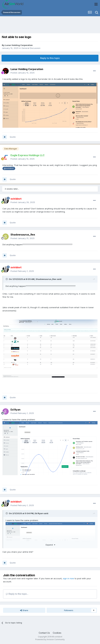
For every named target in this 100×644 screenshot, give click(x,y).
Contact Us (44, 633)
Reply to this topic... (17, 594)
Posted (23, 73)
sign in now (68, 578)
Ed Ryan (15, 410)
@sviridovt (9, 168)
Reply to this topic (50, 58)
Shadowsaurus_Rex (23, 235)
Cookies (57, 633)
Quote (13, 137)
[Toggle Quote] (7, 279)
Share (24, 610)
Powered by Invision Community (50, 639)
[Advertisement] (38, 26)
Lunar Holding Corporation (19, 45)
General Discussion (31, 48)
